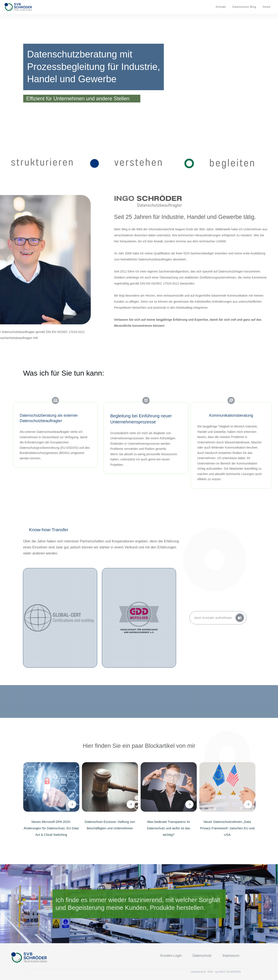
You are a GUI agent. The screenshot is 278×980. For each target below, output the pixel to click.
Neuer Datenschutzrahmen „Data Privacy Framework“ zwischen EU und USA (227, 828)
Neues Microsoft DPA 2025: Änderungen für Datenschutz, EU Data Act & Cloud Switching (51, 828)
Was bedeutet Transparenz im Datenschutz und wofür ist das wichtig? (169, 828)
